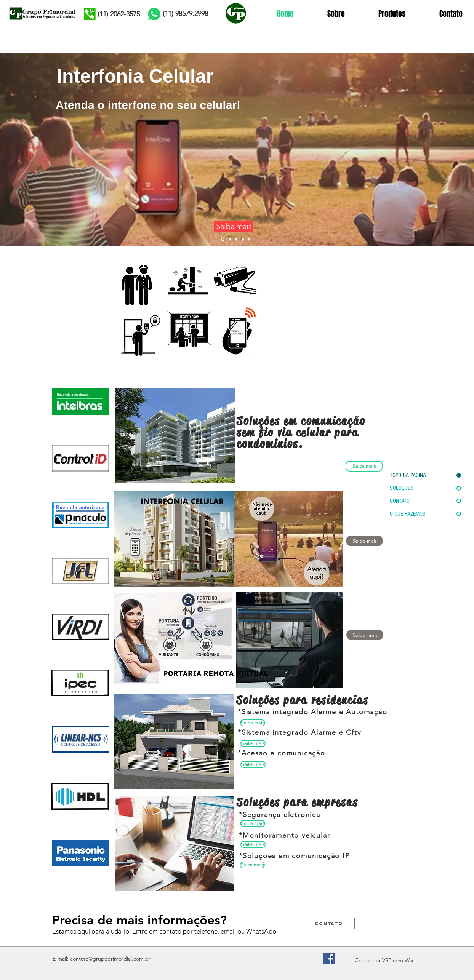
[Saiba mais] (234, 226)
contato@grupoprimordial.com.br (110, 959)
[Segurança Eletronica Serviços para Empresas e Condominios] (188, 311)
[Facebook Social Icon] (329, 958)
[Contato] (329, 923)
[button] (365, 635)
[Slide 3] (230, 239)
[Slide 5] (243, 239)
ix (412, 960)
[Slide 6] (223, 239)
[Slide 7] (249, 239)
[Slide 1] (236, 239)
